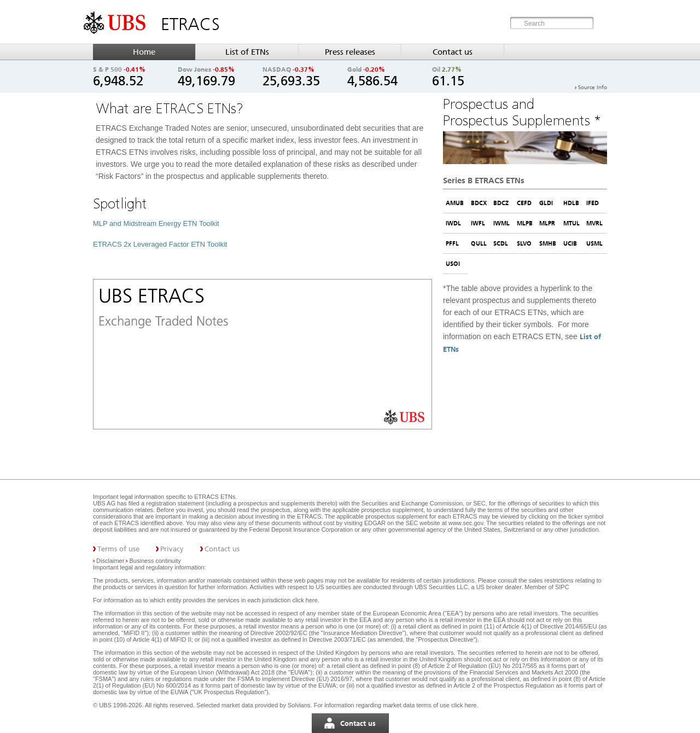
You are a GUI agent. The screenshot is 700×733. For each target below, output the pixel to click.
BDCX (479, 203)
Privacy (172, 549)
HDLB (571, 203)
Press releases (350, 52)
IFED (593, 203)
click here (305, 600)
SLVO (524, 243)
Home (144, 52)
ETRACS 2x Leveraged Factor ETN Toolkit (160, 244)
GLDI (546, 203)
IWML (501, 223)
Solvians (299, 705)
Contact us (453, 52)
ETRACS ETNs (215, 497)
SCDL (501, 243)
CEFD (524, 203)
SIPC (562, 587)
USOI (453, 264)
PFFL (452, 243)
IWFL (478, 223)
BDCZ (501, 203)
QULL (479, 243)
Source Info (593, 88)
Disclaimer (110, 561)
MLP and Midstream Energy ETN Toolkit (156, 223)
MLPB (525, 223)
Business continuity (155, 561)
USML (594, 243)
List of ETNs (247, 52)
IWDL (453, 223)
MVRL (594, 223)
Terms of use (118, 549)
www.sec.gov (465, 523)
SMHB (548, 243)
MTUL (571, 223)
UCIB (570, 243)
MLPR (547, 223)
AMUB (455, 203)
